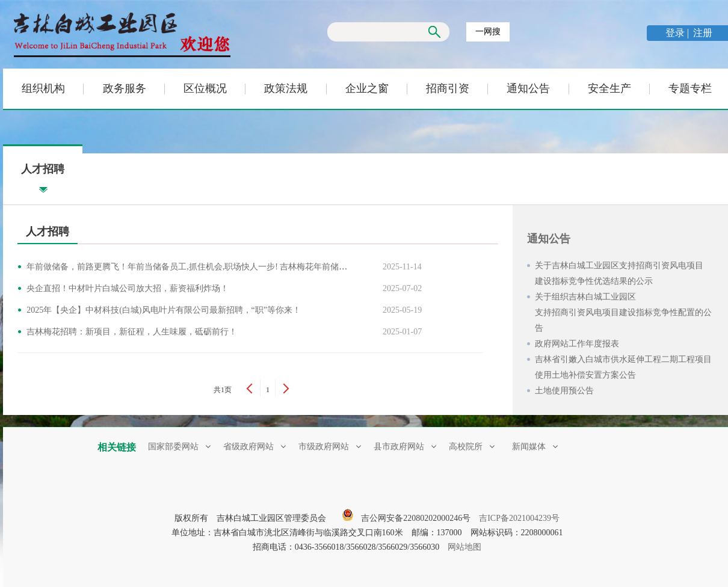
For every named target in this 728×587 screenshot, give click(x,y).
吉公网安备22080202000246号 (406, 518)
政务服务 (125, 88)
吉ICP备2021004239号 (519, 518)
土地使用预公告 (564, 391)
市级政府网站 (330, 447)
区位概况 (205, 88)
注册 (703, 33)
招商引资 (448, 88)
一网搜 (488, 32)
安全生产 (609, 88)
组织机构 (43, 88)
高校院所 (472, 447)
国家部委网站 (179, 447)
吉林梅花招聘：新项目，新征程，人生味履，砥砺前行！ (134, 332)
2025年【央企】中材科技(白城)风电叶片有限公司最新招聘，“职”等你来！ (166, 310)
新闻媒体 (535, 447)
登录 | (678, 33)
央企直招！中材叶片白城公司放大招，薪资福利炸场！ (130, 288)
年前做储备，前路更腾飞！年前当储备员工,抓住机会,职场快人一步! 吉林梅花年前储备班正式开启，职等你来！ (235, 267)
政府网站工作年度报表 (577, 344)
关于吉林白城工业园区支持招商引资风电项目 (626, 275)
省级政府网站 (254, 447)
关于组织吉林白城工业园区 (626, 314)
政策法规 (286, 88)
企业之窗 (367, 88)
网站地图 (464, 547)
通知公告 (528, 88)
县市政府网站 (405, 447)
